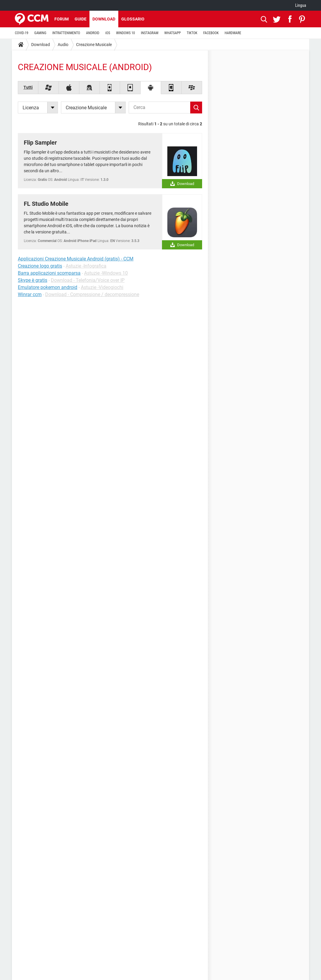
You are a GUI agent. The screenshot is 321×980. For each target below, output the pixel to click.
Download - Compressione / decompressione (92, 294)
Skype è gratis (33, 280)
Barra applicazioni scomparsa (49, 273)
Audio (63, 45)
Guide (81, 19)
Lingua (301, 5)
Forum (62, 19)
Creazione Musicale (94, 45)
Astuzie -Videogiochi (102, 287)
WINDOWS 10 (125, 33)
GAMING (40, 33)
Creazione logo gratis (40, 266)
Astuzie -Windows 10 (106, 273)
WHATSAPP (173, 33)
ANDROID (93, 33)
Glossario (133, 19)
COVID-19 (22, 33)
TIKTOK (192, 33)
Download (104, 19)
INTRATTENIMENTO (66, 33)
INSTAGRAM (150, 33)
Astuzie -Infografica (86, 266)
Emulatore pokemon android (48, 287)
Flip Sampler (40, 143)
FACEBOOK (211, 33)
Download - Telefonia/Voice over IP (88, 280)
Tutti (28, 87)
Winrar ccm (30, 294)
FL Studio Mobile (46, 204)
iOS (108, 33)
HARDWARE (233, 33)
